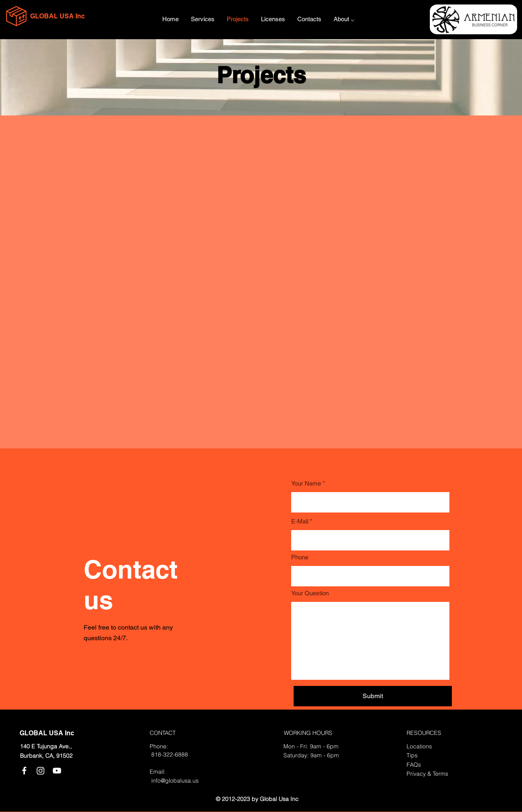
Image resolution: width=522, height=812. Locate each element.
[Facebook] (24, 771)
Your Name (306, 483)
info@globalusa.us (175, 781)
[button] (344, 19)
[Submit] (373, 696)
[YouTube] (57, 771)
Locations (419, 746)
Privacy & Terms (427, 774)
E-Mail (300, 521)
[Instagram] (41, 771)
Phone (300, 557)
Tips (412, 755)
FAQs (414, 765)
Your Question (310, 593)
